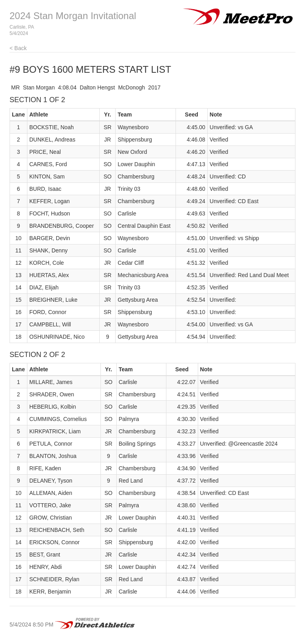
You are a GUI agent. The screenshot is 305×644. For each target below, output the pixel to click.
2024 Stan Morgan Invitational (73, 16)
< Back (18, 48)
